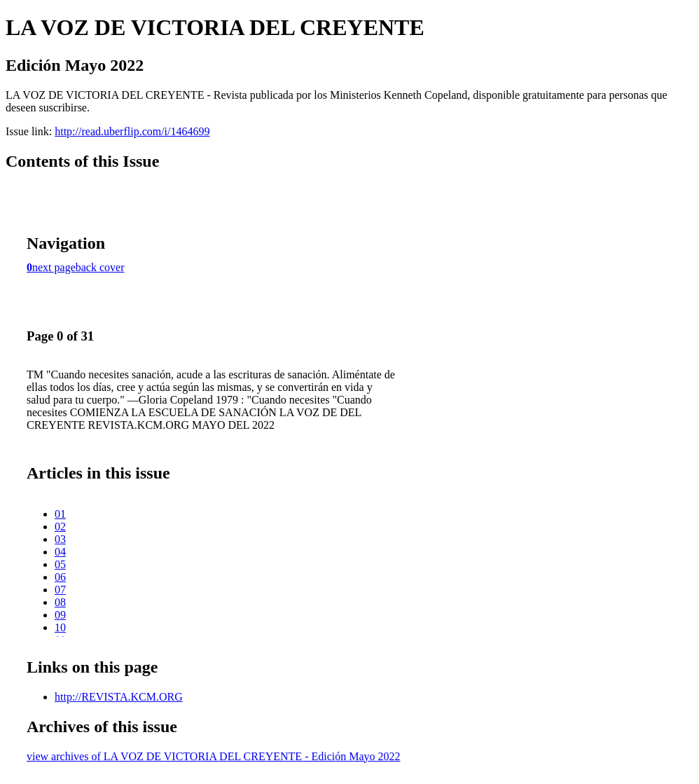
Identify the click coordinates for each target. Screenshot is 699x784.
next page (54, 267)
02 (60, 527)
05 (60, 564)
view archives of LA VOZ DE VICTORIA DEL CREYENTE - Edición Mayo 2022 (214, 756)
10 (60, 627)
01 (60, 514)
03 (60, 539)
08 (60, 602)
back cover (100, 267)
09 (60, 615)
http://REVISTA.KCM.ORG (119, 697)
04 (60, 552)
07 (60, 590)
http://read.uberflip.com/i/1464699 (132, 131)
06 (60, 577)
